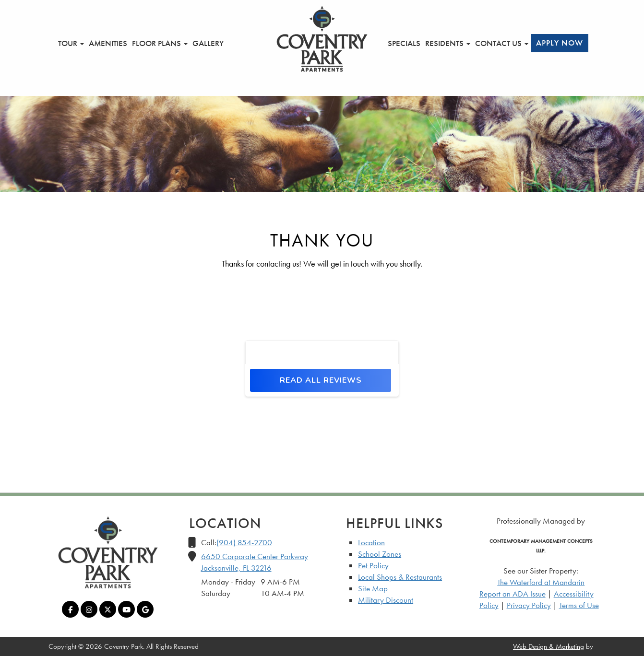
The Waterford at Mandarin (541, 582)
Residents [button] (448, 43)
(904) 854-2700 (244, 542)
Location (371, 542)
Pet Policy (373, 565)
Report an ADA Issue (513, 594)
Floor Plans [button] (160, 43)
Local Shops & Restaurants (400, 577)
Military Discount (386, 600)
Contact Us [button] (502, 43)
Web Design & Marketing (549, 646)
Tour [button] (71, 43)
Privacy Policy (529, 605)
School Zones (380, 554)
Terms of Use (579, 605)
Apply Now (560, 43)
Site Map (373, 588)
